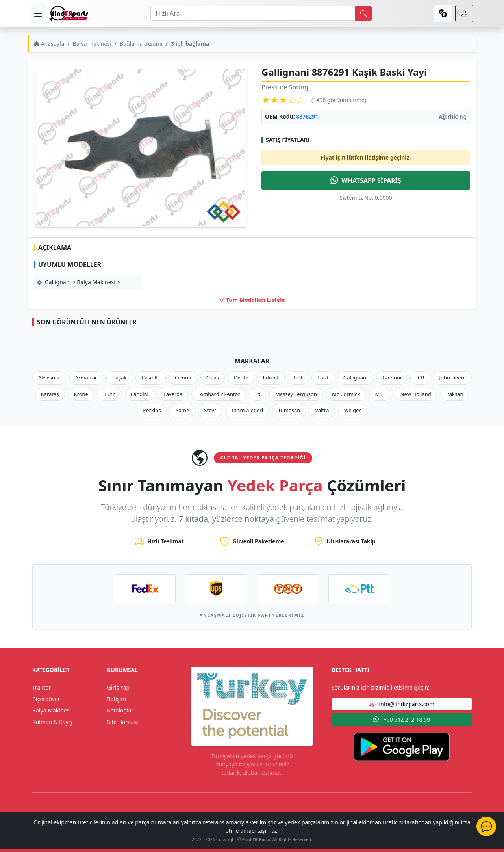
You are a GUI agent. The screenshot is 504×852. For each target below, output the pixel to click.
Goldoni (392, 378)
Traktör (42, 687)
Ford (323, 378)
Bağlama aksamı (141, 44)
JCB (420, 378)
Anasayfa (49, 44)
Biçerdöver (46, 699)
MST (380, 394)
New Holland (416, 394)
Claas (213, 378)
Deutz (241, 378)
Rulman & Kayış (52, 722)
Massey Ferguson (296, 394)
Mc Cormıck (346, 394)
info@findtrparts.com (402, 704)
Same (182, 410)
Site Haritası (123, 722)
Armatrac (86, 378)
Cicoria (183, 378)
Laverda (173, 394)
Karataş (50, 394)
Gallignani (356, 378)
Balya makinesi (92, 44)
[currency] (443, 13)
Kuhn (109, 394)
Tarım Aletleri (247, 410)
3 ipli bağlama (190, 44)
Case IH (151, 378)
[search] (363, 13)
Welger (353, 410)
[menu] (38, 13)
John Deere (453, 378)
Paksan (455, 394)
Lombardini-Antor (219, 394)
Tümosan (289, 410)
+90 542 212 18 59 (402, 719)
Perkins (152, 410)
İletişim (117, 699)
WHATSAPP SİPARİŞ (366, 180)
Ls (258, 394)
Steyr (210, 410)
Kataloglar (120, 710)
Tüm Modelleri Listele (252, 300)
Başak (119, 378)
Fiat (298, 378)
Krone (81, 394)
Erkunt (271, 378)
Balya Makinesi (52, 710)
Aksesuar (49, 378)
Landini (140, 394)
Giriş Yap (118, 687)
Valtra (322, 410)
